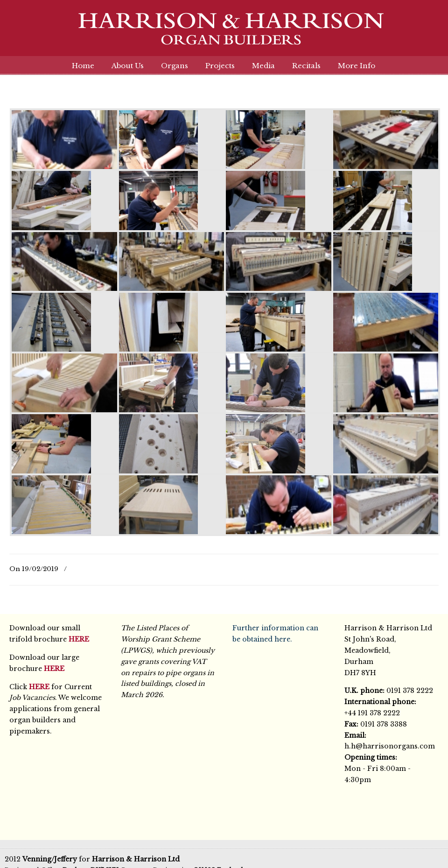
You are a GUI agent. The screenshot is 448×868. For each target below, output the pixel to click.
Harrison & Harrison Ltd (224, 34)
